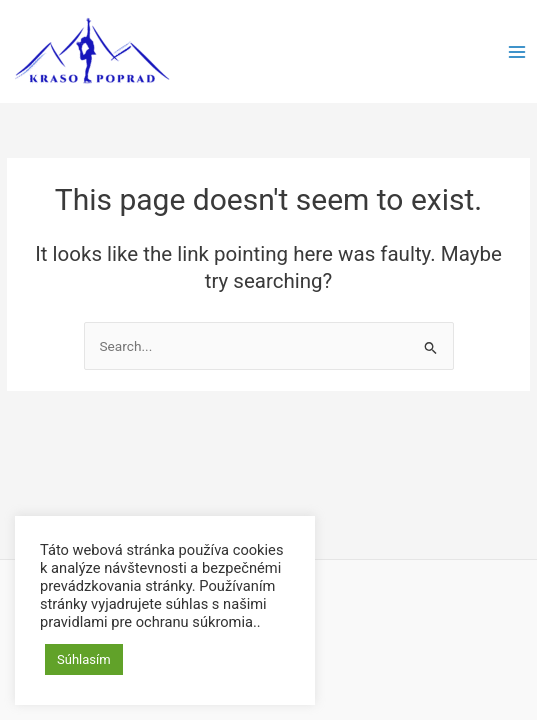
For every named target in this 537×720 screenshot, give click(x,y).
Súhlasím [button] (84, 659)
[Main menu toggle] (517, 51)
